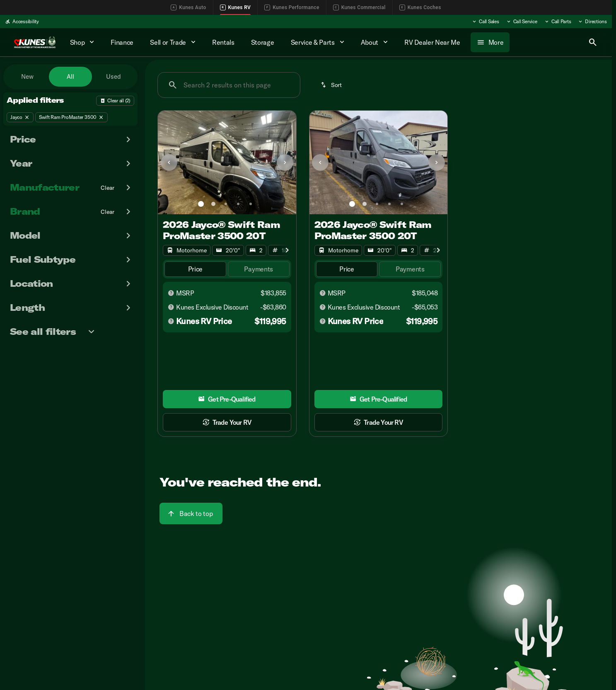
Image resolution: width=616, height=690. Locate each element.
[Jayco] (20, 117)
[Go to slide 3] (226, 204)
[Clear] (107, 188)
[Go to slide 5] (251, 204)
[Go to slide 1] (201, 204)
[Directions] (592, 22)
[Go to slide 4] (238, 204)
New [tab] (27, 76)
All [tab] (70, 76)
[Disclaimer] (171, 293)
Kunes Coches (420, 7)
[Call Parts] (558, 22)
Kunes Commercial (359, 7)
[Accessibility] (22, 22)
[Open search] (593, 42)
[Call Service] (522, 22)
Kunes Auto (188, 7)
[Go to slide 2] (213, 204)
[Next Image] (285, 162)
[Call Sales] (485, 22)
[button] (168, 162)
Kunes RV (236, 7)
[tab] (195, 269)
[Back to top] (191, 513)
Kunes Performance (292, 7)
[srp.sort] (332, 85)
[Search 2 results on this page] (229, 85)
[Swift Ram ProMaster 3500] (71, 117)
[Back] (115, 101)
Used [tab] (114, 76)
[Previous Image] (169, 162)
